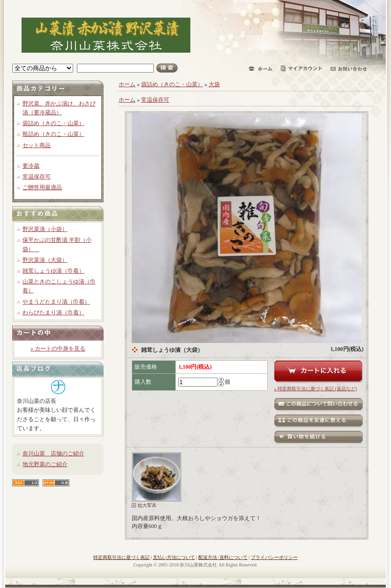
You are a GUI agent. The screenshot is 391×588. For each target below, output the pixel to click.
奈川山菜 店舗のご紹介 (53, 454)
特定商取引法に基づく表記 (121, 557)
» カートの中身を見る (58, 349)
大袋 (214, 84)
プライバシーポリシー (274, 557)
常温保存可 (37, 177)
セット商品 (37, 145)
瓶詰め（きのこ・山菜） (53, 134)
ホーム (127, 84)
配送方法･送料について (223, 557)
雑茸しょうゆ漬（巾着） (53, 271)
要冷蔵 (31, 166)
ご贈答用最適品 (42, 187)
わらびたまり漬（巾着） (53, 313)
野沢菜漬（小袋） (45, 229)
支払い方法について (174, 557)
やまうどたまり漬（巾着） (56, 302)
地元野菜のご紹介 (45, 464)
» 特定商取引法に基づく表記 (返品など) (316, 389)
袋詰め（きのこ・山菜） (53, 123)
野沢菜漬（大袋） (45, 260)
